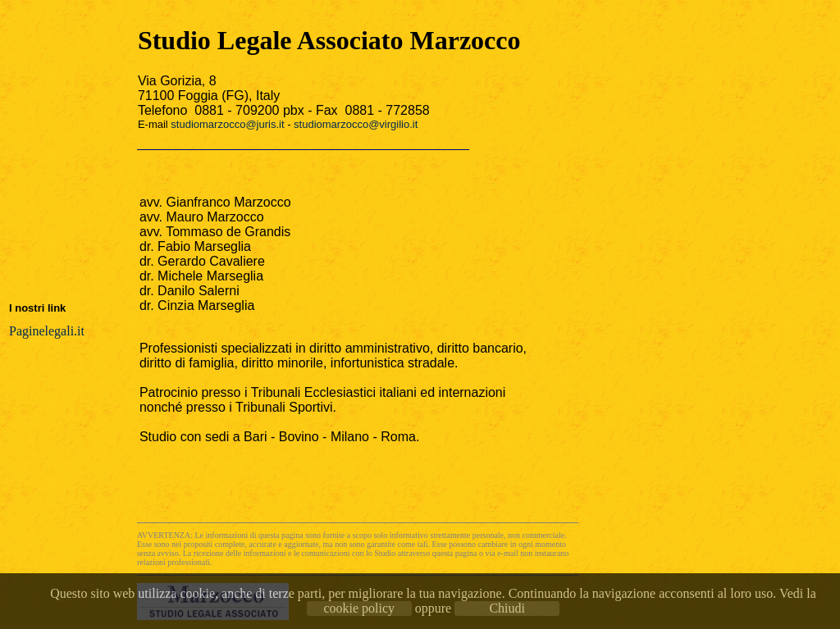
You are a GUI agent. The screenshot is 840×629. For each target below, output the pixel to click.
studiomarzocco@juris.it (227, 124)
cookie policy (359, 608)
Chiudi (507, 608)
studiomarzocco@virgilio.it (356, 124)
